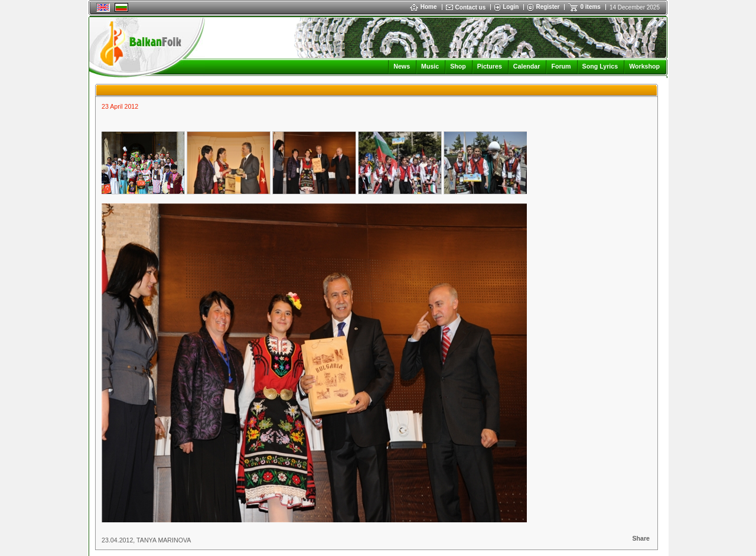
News (402, 66)
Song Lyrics (600, 66)
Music (430, 66)
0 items (590, 7)
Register (548, 7)
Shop (458, 66)
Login (511, 7)
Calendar (527, 66)
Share (641, 538)
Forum (561, 66)
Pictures (490, 66)
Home (423, 7)
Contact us (471, 7)
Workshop (644, 66)
